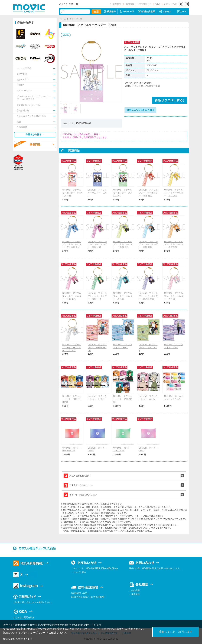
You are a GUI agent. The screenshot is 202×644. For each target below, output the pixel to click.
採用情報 (130, 4)
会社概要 (117, 4)
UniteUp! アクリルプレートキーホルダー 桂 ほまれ (72, 296)
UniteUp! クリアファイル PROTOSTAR (97, 348)
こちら (29, 639)
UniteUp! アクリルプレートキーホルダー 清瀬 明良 (148, 193)
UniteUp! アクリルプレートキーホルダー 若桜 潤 (123, 296)
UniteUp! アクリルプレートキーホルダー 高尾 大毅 (97, 245)
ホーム (63, 19)
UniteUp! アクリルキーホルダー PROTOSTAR (72, 193)
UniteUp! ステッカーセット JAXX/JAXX (123, 399)
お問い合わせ (171, 4)
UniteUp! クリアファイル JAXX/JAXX (148, 348)
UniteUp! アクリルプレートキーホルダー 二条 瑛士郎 (123, 245)
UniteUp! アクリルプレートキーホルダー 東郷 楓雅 (148, 245)
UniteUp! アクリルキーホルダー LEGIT (97, 193)
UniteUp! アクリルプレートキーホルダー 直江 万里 (174, 193)
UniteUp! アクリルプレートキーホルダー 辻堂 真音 (72, 348)
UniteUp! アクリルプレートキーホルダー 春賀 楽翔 (174, 245)
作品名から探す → (35, 134)
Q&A (158, 4)
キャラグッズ (76, 19)
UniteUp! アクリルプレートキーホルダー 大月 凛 (174, 296)
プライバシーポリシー (33, 633)
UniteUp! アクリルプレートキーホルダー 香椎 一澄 (97, 296)
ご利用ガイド (145, 4)
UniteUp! (66, 35)
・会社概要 (134, 590)
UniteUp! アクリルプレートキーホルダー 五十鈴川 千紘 (72, 245)
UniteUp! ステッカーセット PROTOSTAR (72, 399)
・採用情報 (134, 594)
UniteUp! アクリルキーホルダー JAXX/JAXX (123, 193)
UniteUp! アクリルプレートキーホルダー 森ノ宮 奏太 (148, 296)
